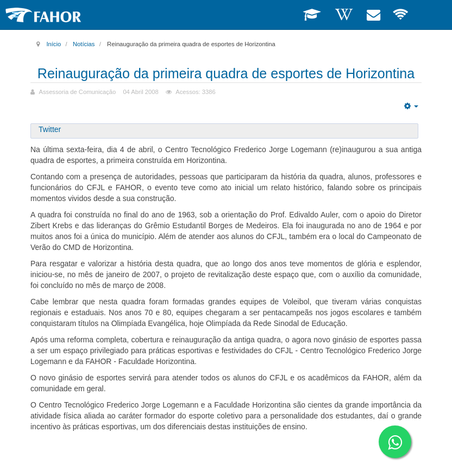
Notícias (84, 44)
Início (54, 44)
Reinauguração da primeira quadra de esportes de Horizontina (226, 82)
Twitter (50, 146)
